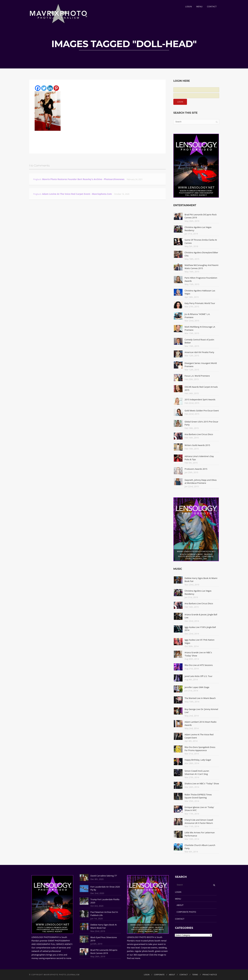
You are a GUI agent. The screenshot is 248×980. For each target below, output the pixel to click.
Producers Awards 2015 (196, 469)
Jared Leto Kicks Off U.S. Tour (198, 676)
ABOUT (180, 905)
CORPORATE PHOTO (186, 912)
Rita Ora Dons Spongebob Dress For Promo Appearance (200, 749)
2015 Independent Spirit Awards (200, 399)
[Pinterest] (56, 88)
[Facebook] (38, 88)
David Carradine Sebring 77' (104, 876)
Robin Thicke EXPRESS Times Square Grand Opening (198, 796)
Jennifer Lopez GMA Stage (197, 687)
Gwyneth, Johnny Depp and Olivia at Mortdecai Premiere (201, 482)
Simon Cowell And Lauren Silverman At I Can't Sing (197, 772)
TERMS (195, 975)
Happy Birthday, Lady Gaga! (198, 760)
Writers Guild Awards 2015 (197, 445)
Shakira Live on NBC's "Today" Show (202, 783)
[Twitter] (44, 88)
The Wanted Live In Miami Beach (200, 698)
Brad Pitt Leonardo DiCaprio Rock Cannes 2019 (104, 952)
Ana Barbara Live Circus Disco (199, 434)
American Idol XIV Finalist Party (199, 352)
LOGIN (189, 7)
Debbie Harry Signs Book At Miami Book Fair (104, 926)
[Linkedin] (50, 88)
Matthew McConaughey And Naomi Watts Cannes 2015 (201, 267)
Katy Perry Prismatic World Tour (200, 303)
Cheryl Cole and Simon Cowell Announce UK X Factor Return (199, 821)
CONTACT (212, 7)
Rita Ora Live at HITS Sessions (199, 665)
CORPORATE (159, 975)
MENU (199, 7)
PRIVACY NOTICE (210, 975)
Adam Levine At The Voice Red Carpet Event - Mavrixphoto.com (77, 194)
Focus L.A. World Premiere (197, 376)
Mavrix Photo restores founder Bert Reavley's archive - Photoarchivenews (83, 179)
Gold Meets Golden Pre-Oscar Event (202, 411)
